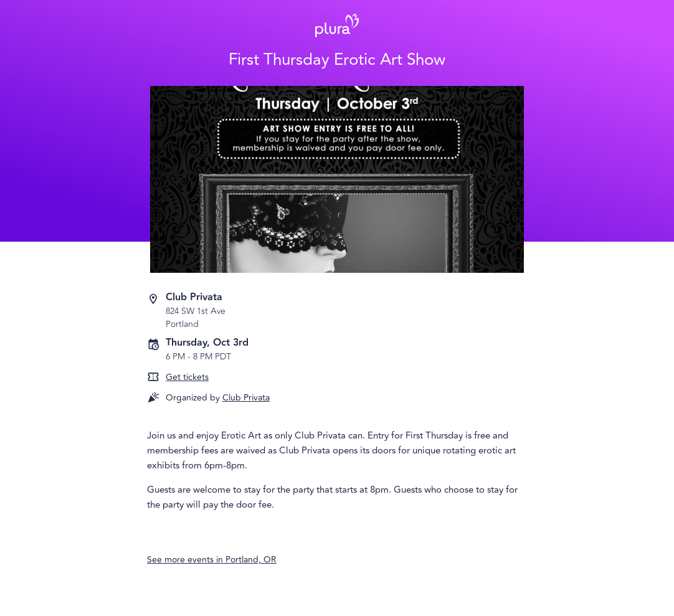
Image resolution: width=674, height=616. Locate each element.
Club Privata (246, 398)
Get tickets (187, 377)
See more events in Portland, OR (212, 560)
